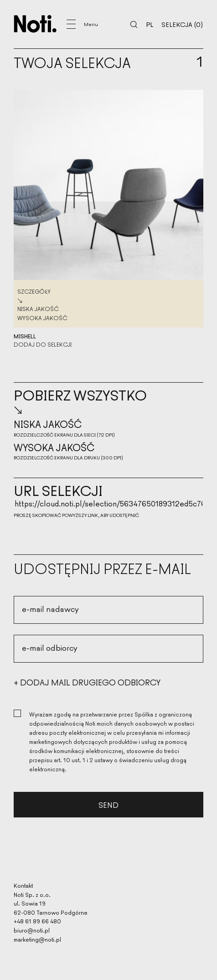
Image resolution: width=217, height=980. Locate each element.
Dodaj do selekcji (43, 344)
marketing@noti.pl (37, 939)
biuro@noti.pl (32, 930)
